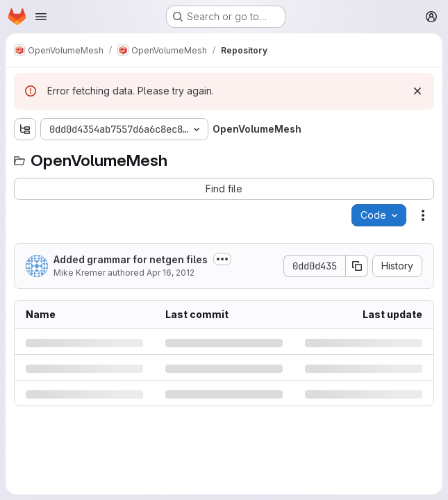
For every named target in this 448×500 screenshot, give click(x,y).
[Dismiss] (417, 91)
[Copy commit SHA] (357, 266)
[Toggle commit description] (222, 259)
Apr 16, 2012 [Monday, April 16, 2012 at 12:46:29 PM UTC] (171, 273)
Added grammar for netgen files (131, 259)
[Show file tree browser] (25, 129)
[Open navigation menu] (41, 17)
